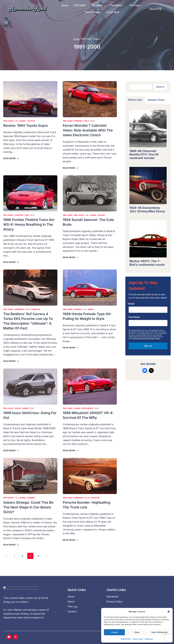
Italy (87, 121)
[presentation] (30, 99)
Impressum (149, 639)
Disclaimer (112, 597)
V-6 (32, 408)
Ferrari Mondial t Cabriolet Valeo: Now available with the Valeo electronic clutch (88, 130)
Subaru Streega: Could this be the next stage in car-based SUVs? (28, 507)
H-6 (28, 309)
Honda (78, 309)
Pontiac (19, 215)
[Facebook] (9, 637)
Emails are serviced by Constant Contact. (147, 338)
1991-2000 (8, 121)
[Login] (166, 9)
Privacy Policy (138, 639)
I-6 (16, 121)
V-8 (93, 121)
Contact (72, 612)
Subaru (31, 498)
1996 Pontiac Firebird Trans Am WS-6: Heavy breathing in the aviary (29, 224)
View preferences (159, 632)
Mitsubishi (88, 408)
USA (27, 215)
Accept (114, 632)
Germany (20, 309)
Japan (22, 121)
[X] (15, 637)
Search (160, 87)
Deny (137, 632)
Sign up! (148, 346)
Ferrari (78, 121)
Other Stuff (113, 12)
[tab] (135, 100)
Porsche (36, 309)
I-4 (87, 215)
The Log (72, 606)
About (71, 602)
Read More (11, 158)
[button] (169, 612)
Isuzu (18, 408)
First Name (134, 317)
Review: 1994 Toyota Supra (25, 126)
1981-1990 (67, 215)
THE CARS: (80, 5)
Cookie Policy (126, 639)
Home (65, 5)
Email (132, 304)
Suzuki (101, 215)
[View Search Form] (155, 9)
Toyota (31, 121)
